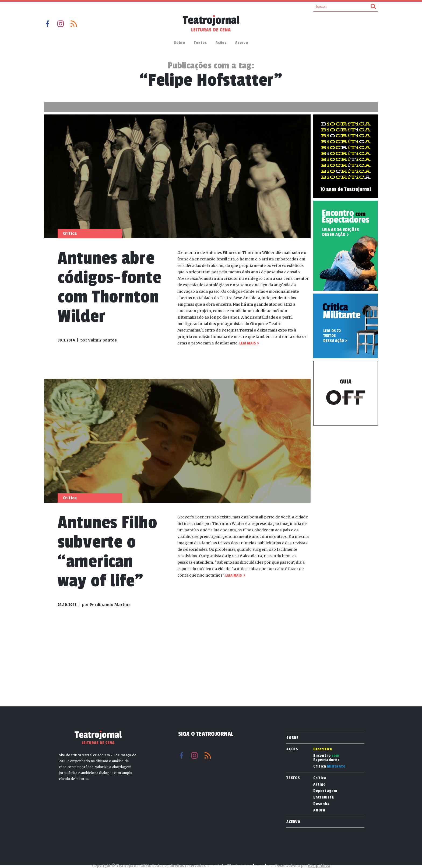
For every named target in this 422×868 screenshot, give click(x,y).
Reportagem (325, 791)
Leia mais (248, 343)
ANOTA (319, 810)
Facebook (47, 24)
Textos (200, 43)
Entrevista (324, 797)
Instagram (61, 24)
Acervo (242, 43)
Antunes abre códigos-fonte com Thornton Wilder (109, 287)
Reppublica (319, 866)
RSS (74, 24)
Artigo (319, 785)
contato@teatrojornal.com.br (240, 866)
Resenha (321, 804)
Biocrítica (323, 749)
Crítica (329, 766)
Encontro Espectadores (326, 758)
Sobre (180, 43)
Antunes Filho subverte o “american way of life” (107, 552)
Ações (221, 43)
